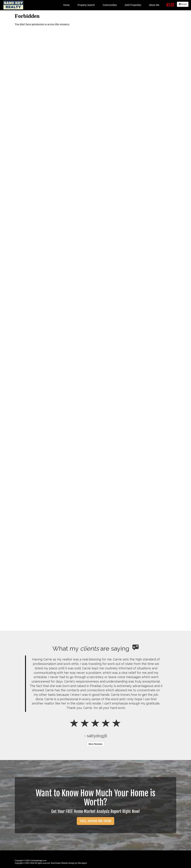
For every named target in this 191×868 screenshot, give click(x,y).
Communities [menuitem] (110, 5)
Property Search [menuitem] (86, 5)
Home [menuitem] (66, 5)
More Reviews (95, 744)
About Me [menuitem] (154, 5)
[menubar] (111, 5)
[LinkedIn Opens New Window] (172, 4)
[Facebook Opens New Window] (168, 4)
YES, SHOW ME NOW (95, 821)
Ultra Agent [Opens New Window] (82, 863)
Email (183, 4)
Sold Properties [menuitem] (133, 5)
